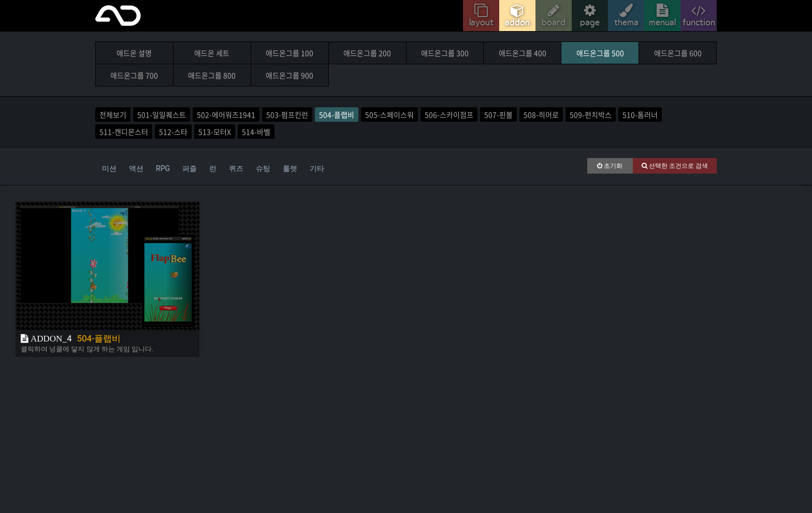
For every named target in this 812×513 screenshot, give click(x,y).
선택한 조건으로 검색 (675, 166)
